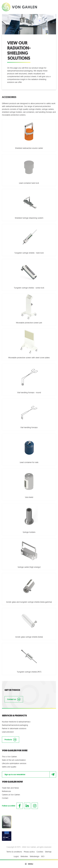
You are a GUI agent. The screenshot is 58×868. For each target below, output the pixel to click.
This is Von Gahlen (9, 757)
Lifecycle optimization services (14, 763)
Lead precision (8, 732)
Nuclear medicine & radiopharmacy (16, 722)
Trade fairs (6, 788)
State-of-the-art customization (14, 760)
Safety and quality (9, 767)
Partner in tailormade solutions (14, 728)
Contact (5, 798)
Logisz (16, 856)
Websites (24, 856)
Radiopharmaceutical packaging (15, 725)
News (17, 788)
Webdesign (35, 856)
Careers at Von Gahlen (11, 795)
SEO (43, 856)
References (6, 791)
